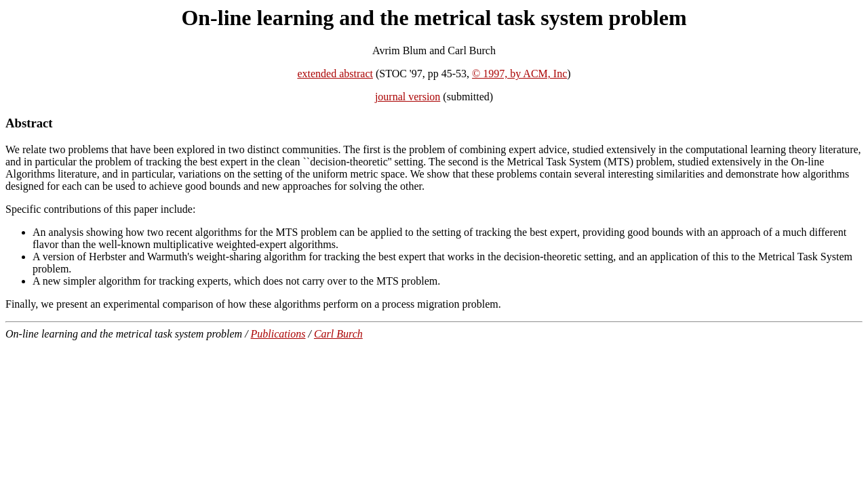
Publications (278, 334)
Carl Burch (338, 334)
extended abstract (335, 74)
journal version (408, 97)
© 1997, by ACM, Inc (519, 74)
